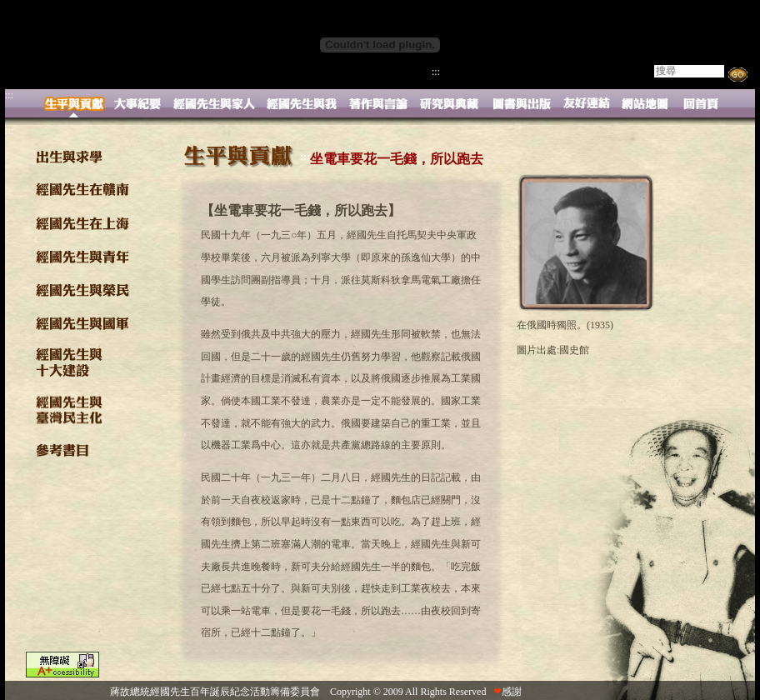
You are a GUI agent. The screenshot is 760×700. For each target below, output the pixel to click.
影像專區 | (581, 72)
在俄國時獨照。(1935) (565, 325)
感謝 (507, 692)
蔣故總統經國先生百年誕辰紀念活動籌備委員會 (215, 692)
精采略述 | (462, 72)
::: (436, 72)
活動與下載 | (521, 72)
